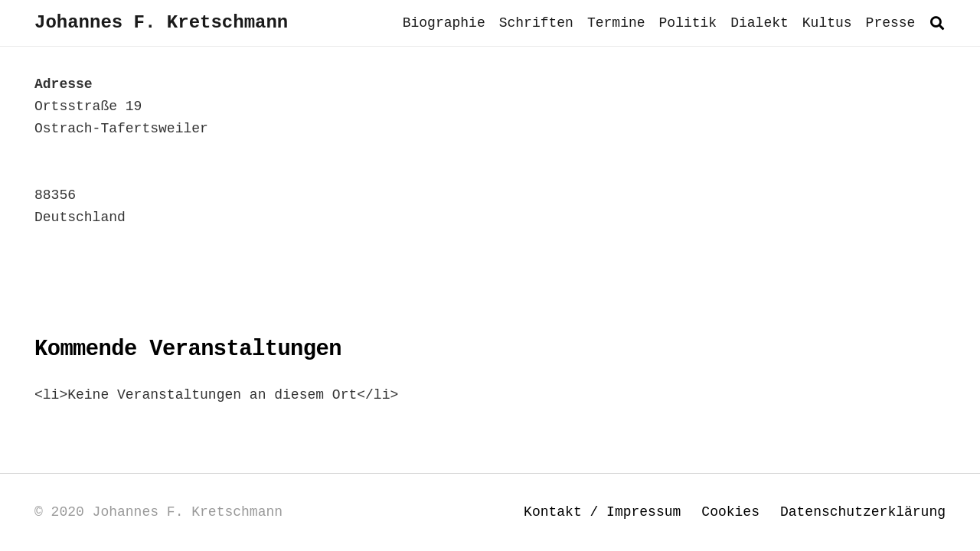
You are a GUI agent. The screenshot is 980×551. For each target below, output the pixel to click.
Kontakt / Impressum (602, 512)
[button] (937, 23)
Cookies (730, 512)
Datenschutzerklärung (863, 512)
